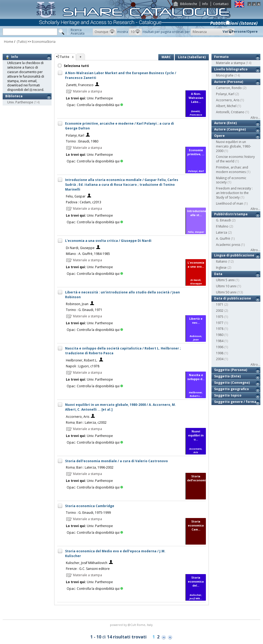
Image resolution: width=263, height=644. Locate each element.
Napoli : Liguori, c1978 (83, 366)
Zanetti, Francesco (80, 85)
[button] (105, 32)
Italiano (222, 261)
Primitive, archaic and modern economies (232, 170)
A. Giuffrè (223, 239)
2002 (220, 311)
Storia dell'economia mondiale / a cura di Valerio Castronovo (116, 461)
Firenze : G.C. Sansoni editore (88, 569)
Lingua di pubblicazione (234, 255)
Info (205, 4)
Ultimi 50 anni (226, 292)
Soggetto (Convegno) (232, 383)
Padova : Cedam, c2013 (84, 202)
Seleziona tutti (76, 66)
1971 (220, 304)
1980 (220, 335)
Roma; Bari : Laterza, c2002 (86, 422)
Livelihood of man (230, 203)
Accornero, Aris (78, 417)
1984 (220, 341)
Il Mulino (222, 226)
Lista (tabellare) (192, 57)
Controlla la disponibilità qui (100, 105)
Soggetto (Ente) (227, 376)
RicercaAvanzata (78, 32)
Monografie (225, 75)
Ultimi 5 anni (225, 280)
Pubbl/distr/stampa (231, 214)
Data (218, 274)
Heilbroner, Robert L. (82, 360)
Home (9, 42)
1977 (220, 323)
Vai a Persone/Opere (240, 31)
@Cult (132, 625)
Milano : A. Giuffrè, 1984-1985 (88, 254)
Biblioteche (189, 4)
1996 (220, 347)
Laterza (222, 232)
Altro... (255, 118)
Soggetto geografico (232, 389)
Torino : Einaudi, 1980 (82, 141)
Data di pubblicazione (233, 298)
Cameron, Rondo (229, 88)
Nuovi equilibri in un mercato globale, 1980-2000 (234, 146)
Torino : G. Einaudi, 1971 (84, 310)
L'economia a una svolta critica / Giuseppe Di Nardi (108, 241)
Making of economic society (231, 180)
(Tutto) (21, 42)
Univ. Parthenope (20, 102)
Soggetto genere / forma (235, 402)
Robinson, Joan (77, 304)
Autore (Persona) (229, 82)
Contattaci (221, 4)
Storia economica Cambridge (90, 506)
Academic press (228, 245)
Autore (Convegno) (230, 129)
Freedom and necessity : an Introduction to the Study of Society (234, 193)
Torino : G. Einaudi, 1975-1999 (88, 513)
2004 (220, 359)
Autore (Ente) (225, 123)
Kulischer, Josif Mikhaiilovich (87, 563)
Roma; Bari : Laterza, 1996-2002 (90, 467)
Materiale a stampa (230, 63)
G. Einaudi (223, 220)
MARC (166, 57)
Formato (221, 57)
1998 (220, 353)
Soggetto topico (228, 395)
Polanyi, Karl (75, 135)
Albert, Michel (226, 106)
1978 (220, 329)
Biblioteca (14, 96)
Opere (219, 136)
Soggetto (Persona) (231, 370)
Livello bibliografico (231, 69)
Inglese (221, 268)
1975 (220, 317)
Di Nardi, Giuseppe (80, 248)
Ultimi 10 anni (226, 286)
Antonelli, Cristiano (230, 112)
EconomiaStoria (44, 42)
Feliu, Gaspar (76, 196)
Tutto (65, 57)
